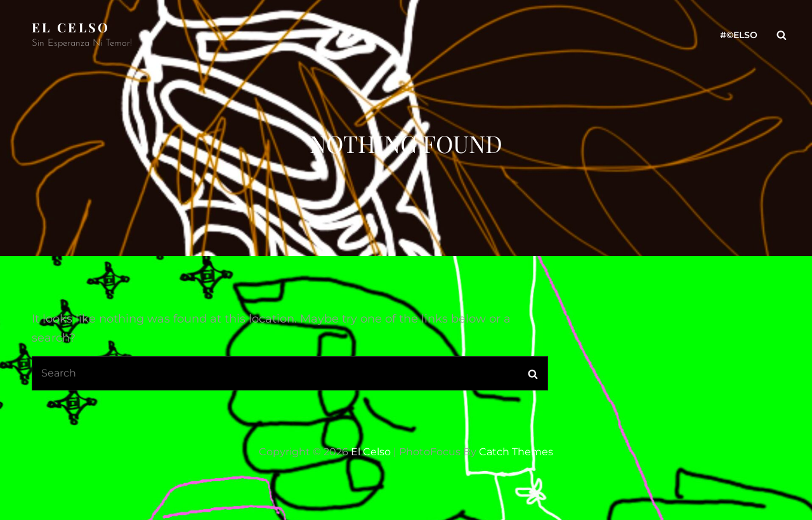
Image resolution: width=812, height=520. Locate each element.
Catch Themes (516, 452)
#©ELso (739, 35)
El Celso (71, 27)
